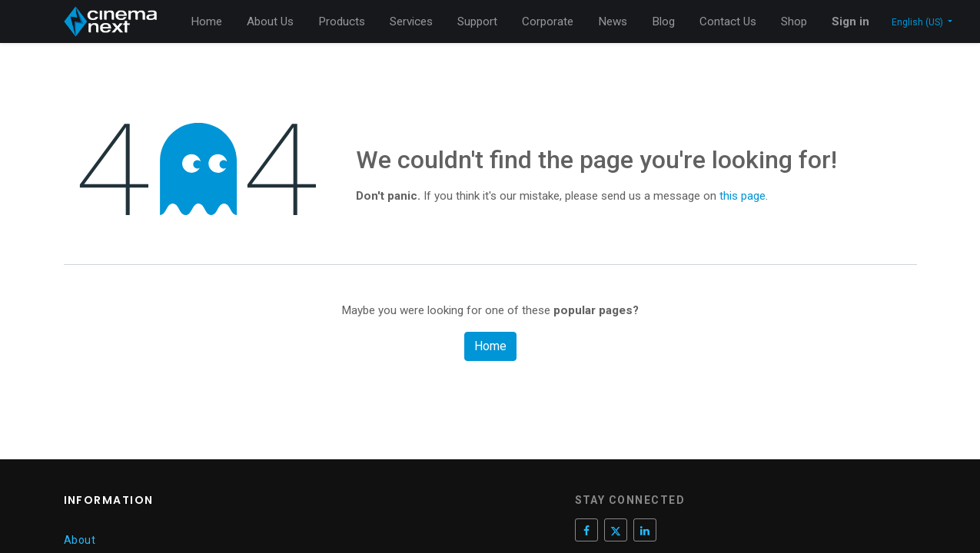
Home (490, 346)
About (80, 540)
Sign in (850, 22)
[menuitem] (206, 22)
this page (742, 196)
